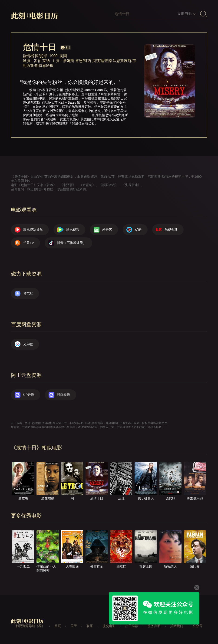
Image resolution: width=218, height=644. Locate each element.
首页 (58, 626)
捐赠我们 (177, 626)
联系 (90, 626)
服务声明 (154, 626)
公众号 (198, 626)
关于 (74, 626)
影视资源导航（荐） (30, 626)
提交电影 (109, 626)
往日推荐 (132, 626)
